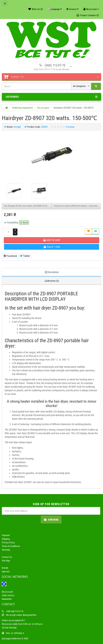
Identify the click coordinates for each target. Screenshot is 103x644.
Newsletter (7, 599)
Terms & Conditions (11, 546)
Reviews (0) (51, 281)
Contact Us (7, 557)
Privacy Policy (8, 543)
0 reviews (70, 127)
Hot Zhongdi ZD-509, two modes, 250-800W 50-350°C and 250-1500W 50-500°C (28, 206)
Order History (8, 595)
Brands (5, 568)
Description (52, 272)
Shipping (6, 539)
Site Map (6, 561)
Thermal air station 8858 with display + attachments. (77, 206)
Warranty (6, 550)
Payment (6, 535)
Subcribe (51, 520)
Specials (6, 571)
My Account (7, 592)
